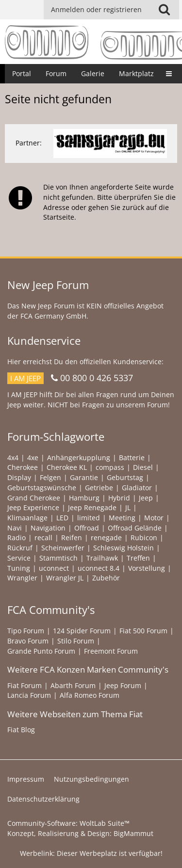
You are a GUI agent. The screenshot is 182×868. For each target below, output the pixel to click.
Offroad (87, 528)
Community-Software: (68, 823)
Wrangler (22, 578)
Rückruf (20, 548)
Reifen (72, 538)
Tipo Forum (26, 631)
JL (128, 507)
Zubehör (106, 578)
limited (89, 518)
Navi (15, 528)
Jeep (146, 498)
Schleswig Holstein (124, 548)
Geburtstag (125, 477)
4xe (33, 458)
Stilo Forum (76, 641)
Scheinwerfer (63, 548)
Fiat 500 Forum (143, 631)
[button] (164, 10)
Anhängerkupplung (79, 458)
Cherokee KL (67, 467)
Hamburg (84, 498)
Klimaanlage (27, 518)
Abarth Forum (73, 685)
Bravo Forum (28, 641)
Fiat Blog (21, 730)
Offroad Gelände (135, 528)
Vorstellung (147, 568)
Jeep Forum (123, 685)
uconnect (54, 568)
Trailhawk (102, 558)
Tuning (19, 568)
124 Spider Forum (82, 631)
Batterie (132, 458)
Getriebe (99, 488)
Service (19, 558)
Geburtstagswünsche (42, 488)
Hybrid (119, 498)
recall (43, 538)
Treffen (138, 558)
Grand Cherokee (34, 498)
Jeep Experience (33, 507)
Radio (17, 538)
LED (62, 518)
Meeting (122, 518)
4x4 (13, 458)
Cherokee (23, 467)
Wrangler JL (65, 578)
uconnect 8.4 (99, 568)
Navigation (48, 528)
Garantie (84, 477)
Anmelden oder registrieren (96, 9)
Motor (154, 518)
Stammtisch (58, 558)
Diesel (143, 467)
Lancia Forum (29, 695)
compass (110, 467)
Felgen (50, 477)
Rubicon (144, 538)
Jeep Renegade (92, 507)
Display (19, 477)
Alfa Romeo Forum (90, 695)
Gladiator (137, 488)
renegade (106, 538)
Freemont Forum (111, 651)
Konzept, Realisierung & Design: (80, 833)
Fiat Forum (25, 685)
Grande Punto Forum (41, 651)
